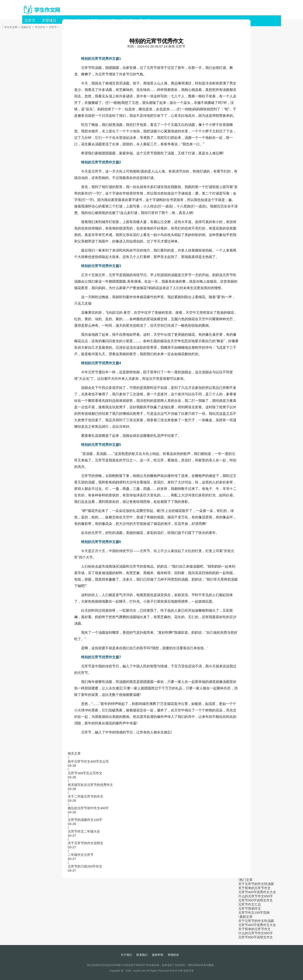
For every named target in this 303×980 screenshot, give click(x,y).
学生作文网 (11, 27)
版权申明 (158, 955)
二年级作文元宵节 (81, 855)
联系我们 (142, 955)
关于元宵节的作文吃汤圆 (256, 884)
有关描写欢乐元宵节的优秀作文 (90, 785)
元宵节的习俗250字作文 (85, 866)
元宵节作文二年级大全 (84, 831)
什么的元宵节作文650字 (256, 896)
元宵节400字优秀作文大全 (257, 892)
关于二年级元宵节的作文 (86, 796)
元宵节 (30, 21)
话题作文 (26, 27)
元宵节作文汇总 (250, 904)
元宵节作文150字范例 (254, 913)
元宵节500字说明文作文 (256, 900)
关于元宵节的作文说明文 (86, 843)
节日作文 (40, 27)
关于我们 (126, 955)
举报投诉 (173, 955)
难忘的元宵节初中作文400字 (88, 808)
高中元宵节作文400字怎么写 (88, 761)
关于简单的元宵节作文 (254, 888)
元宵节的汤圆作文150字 (85, 820)
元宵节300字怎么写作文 (85, 773)
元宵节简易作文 (250, 908)
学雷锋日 (49, 21)
